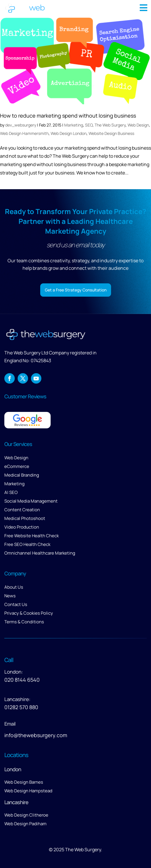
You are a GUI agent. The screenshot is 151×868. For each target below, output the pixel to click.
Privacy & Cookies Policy (29, 613)
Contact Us (16, 604)
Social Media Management (31, 501)
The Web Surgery (110, 125)
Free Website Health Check (32, 536)
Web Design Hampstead (28, 791)
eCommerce (17, 466)
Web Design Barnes (24, 782)
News (10, 596)
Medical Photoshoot (25, 518)
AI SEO (11, 492)
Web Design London (69, 133)
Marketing (74, 125)
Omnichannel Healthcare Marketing (40, 553)
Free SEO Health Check (27, 544)
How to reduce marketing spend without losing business (68, 116)
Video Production (22, 527)
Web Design (138, 125)
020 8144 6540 (22, 680)
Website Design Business (111, 133)
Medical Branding (22, 475)
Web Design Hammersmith (24, 133)
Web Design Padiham (25, 824)
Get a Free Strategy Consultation (76, 290)
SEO (89, 125)
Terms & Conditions (24, 622)
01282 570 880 (21, 707)
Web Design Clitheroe (26, 815)
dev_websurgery (21, 125)
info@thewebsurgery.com (36, 735)
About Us (14, 587)
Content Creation (22, 510)
